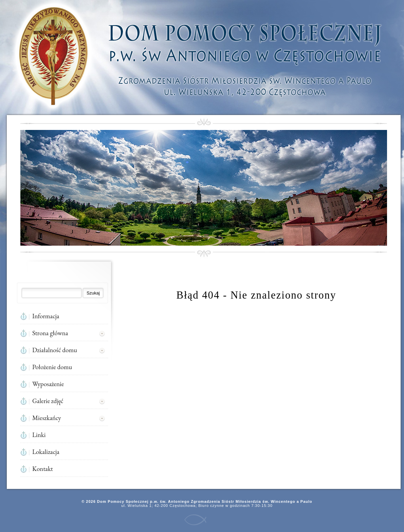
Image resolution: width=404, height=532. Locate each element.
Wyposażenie (48, 384)
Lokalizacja (46, 452)
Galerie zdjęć (48, 401)
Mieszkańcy (47, 418)
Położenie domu (52, 367)
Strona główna (50, 333)
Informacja (46, 316)
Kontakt (43, 469)
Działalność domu (55, 350)
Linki (39, 435)
